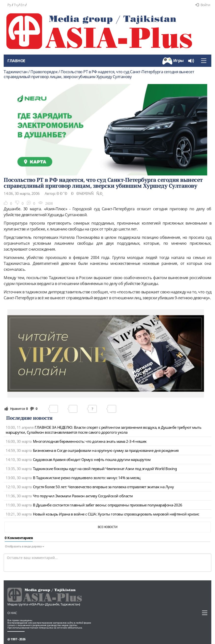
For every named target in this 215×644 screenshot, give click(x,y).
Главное (16, 61)
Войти (203, 5)
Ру (9, 5)
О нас (12, 613)
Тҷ (16, 5)
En (22, 5)
